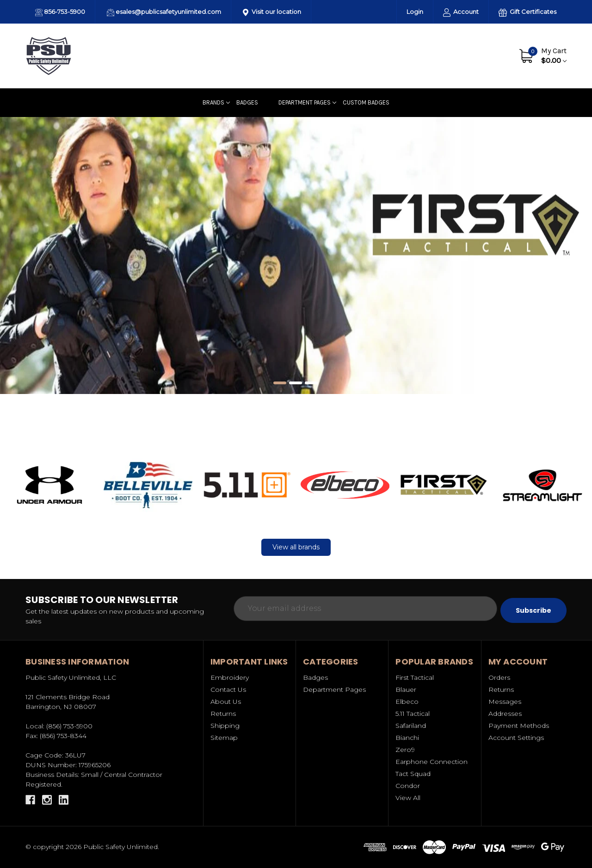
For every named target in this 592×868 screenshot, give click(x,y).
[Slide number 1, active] (280, 383)
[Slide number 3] (312, 383)
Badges (247, 102)
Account (461, 12)
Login (415, 12)
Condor (408, 786)
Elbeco (407, 702)
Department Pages (307, 102)
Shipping (225, 726)
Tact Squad (413, 774)
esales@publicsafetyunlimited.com (164, 12)
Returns (223, 714)
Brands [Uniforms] (216, 102)
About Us (442, 55)
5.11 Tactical (413, 714)
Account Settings (516, 738)
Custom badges (366, 102)
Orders (499, 677)
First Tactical (415, 677)
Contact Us (484, 55)
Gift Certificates (527, 12)
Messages (505, 702)
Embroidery (230, 677)
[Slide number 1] (296, 256)
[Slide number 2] (296, 383)
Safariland (411, 726)
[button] (49, 485)
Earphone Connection (432, 762)
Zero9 (405, 750)
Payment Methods (519, 726)
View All (408, 798)
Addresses (505, 714)
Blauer (406, 689)
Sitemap (224, 738)
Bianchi (407, 738)
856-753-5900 (60, 12)
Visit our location (272, 12)
